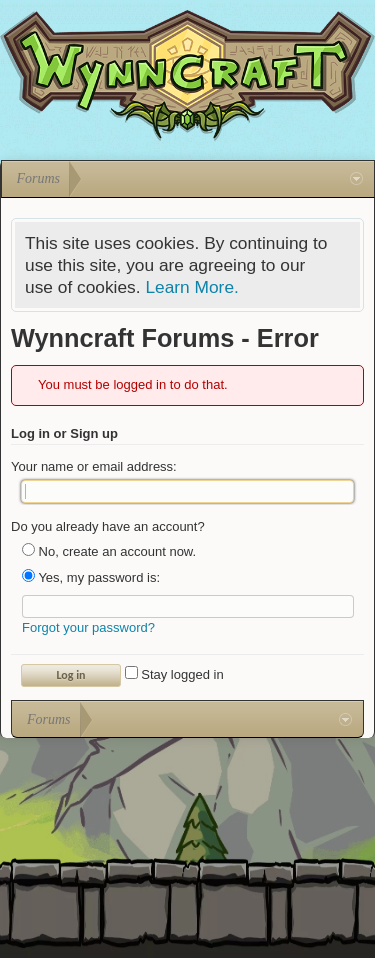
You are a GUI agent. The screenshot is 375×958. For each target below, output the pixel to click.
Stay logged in (174, 674)
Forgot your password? (88, 627)
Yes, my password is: (91, 577)
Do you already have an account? (108, 526)
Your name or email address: (94, 466)
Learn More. (191, 287)
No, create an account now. (109, 551)
